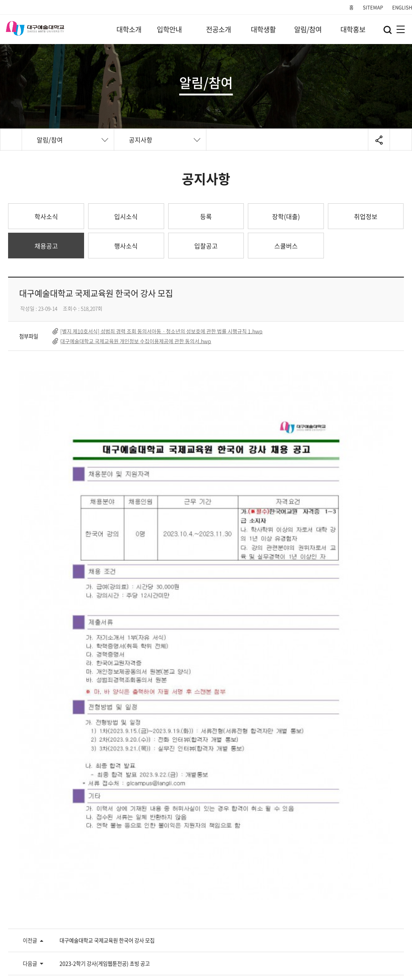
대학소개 (129, 29)
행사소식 (126, 246)
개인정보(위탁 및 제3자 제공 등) (174, 928)
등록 (206, 216)
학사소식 (46, 216)
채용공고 (46, 246)
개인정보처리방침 (29, 928)
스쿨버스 (286, 246)
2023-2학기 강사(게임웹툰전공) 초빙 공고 (105, 747)
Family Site (285, 929)
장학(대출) (286, 216)
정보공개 (239, 928)
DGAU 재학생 (132, 844)
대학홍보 (353, 29)
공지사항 (141, 140)
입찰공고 (206, 246)
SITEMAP (373, 7)
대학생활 (263, 29)
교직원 (329, 844)
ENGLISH (402, 7)
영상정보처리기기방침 (93, 928)
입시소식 (126, 216)
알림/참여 (308, 29)
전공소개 (218, 29)
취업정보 (366, 216)
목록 (376, 780)
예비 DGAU (232, 844)
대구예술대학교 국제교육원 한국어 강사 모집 (107, 723)
